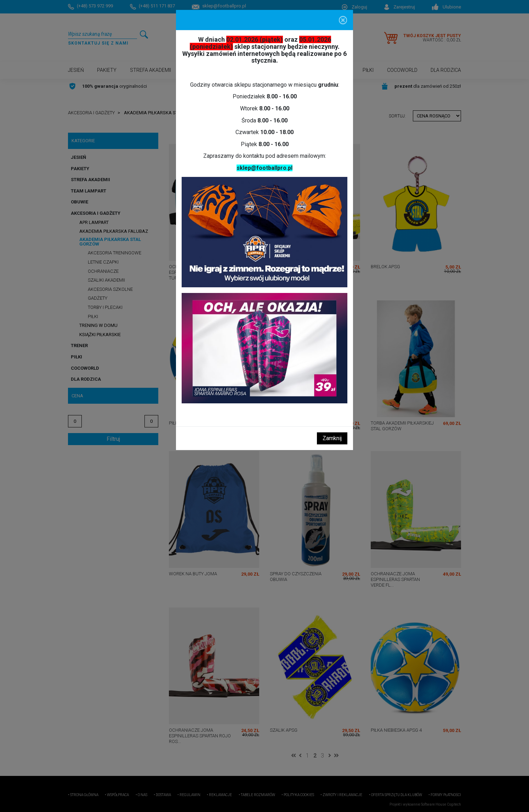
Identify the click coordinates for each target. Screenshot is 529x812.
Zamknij (332, 438)
